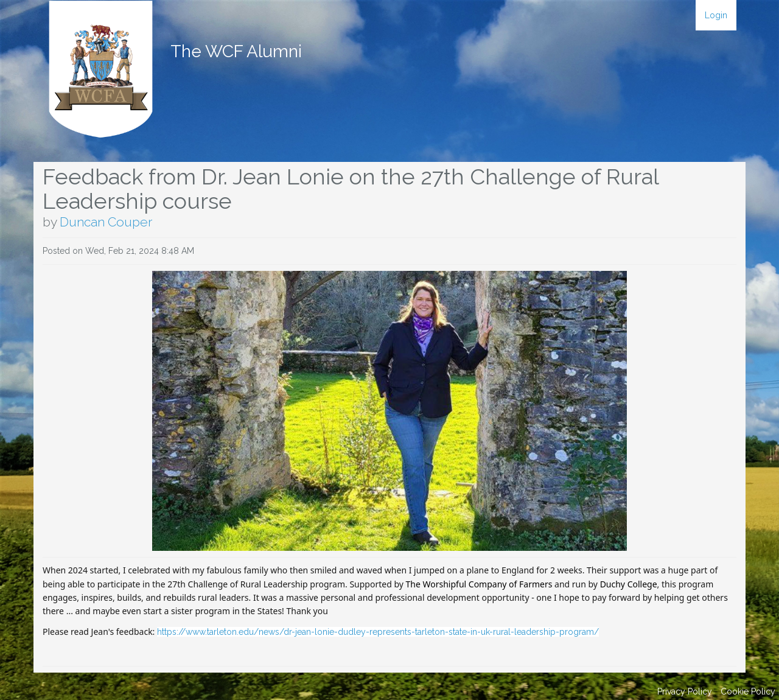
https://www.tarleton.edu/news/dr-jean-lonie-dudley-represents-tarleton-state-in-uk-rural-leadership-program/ (378, 632)
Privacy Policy (685, 691)
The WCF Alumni (236, 51)
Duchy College (629, 584)
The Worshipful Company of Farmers (479, 584)
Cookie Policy (748, 691)
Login (716, 15)
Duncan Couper (106, 222)
